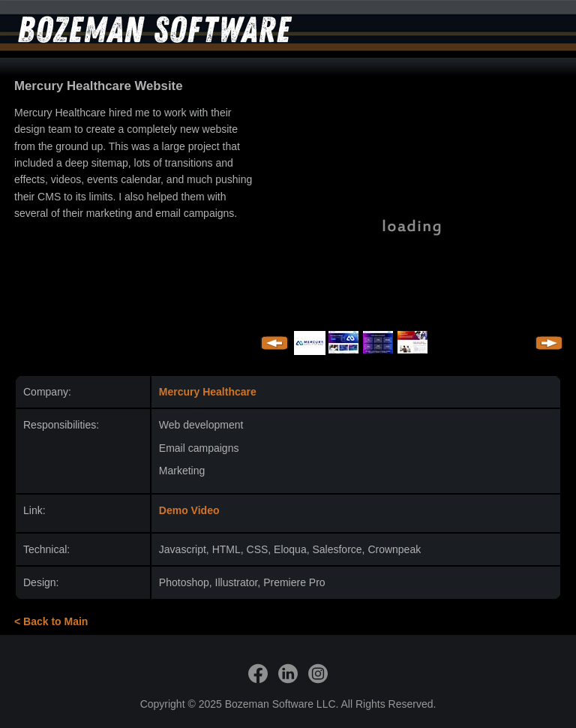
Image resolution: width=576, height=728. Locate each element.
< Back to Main (51, 621)
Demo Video (189, 510)
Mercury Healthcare (208, 392)
